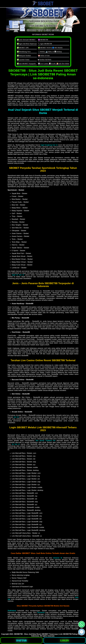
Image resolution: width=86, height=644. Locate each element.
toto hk (16, 417)
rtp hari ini (16, 444)
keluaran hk (58, 558)
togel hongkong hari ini (49, 145)
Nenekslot (41, 612)
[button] (82, 632)
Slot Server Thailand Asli (46, 441)
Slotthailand (12, 611)
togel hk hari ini (18, 275)
